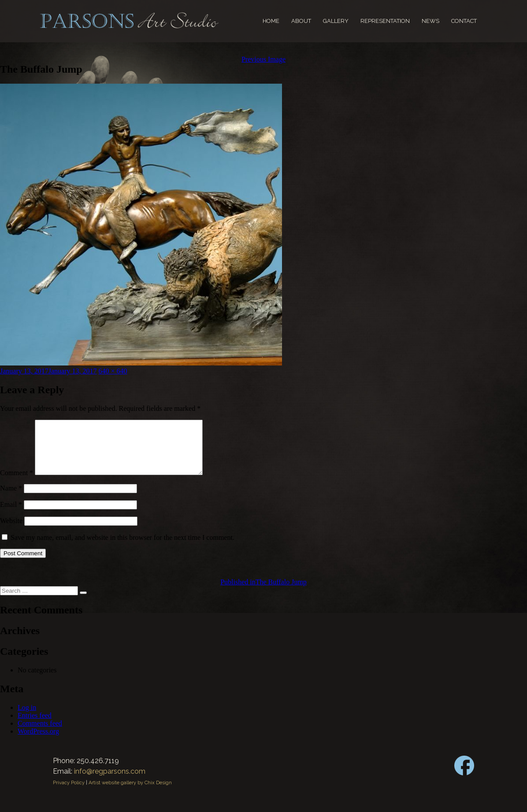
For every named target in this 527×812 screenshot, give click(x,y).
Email (11, 515)
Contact (464, 21)
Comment (17, 483)
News (431, 21)
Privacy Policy (69, 793)
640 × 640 (113, 371)
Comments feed (40, 734)
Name (11, 499)
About (301, 21)
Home (271, 21)
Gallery (336, 21)
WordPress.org (38, 742)
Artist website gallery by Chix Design (130, 793)
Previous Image (263, 59)
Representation (385, 21)
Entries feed (35, 726)
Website (11, 531)
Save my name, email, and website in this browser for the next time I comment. (122, 548)
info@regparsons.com (110, 782)
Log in (27, 718)
